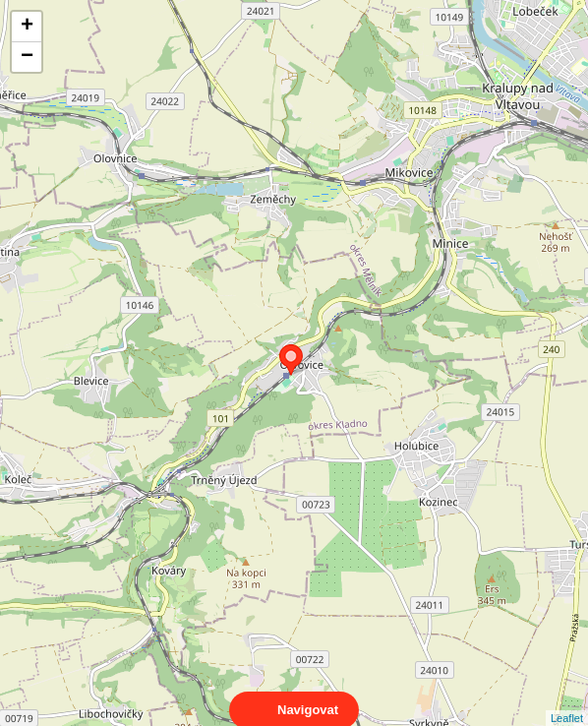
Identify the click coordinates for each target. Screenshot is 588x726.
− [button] (27, 57)
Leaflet (567, 700)
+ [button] (27, 27)
